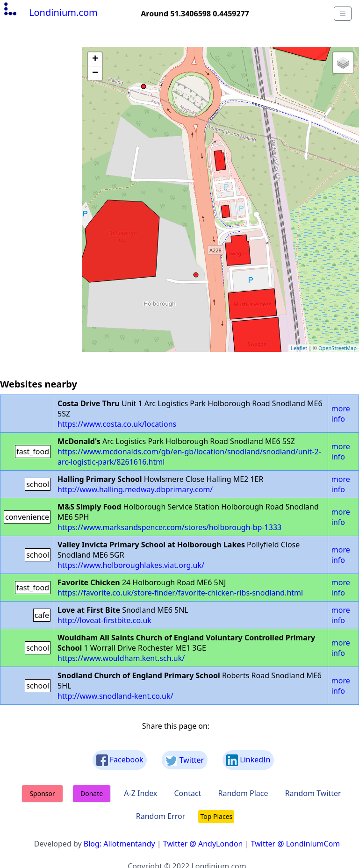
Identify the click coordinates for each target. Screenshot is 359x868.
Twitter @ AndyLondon (203, 844)
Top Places (216, 816)
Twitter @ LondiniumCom (296, 844)
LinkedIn (248, 760)
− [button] (95, 73)
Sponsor (42, 793)
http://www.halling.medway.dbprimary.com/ (135, 489)
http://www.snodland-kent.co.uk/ (115, 696)
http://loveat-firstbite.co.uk (104, 620)
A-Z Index (140, 793)
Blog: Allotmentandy (119, 844)
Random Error (161, 816)
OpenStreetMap (337, 348)
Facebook (120, 760)
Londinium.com (50, 12)
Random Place (243, 793)
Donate (92, 793)
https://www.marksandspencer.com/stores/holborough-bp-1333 (169, 527)
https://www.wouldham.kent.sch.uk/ (121, 658)
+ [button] (95, 59)
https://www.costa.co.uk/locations (117, 424)
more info (341, 414)
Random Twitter (313, 793)
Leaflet (299, 348)
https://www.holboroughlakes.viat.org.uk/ (131, 565)
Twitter (185, 760)
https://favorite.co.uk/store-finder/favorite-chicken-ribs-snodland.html (180, 593)
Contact (187, 793)
